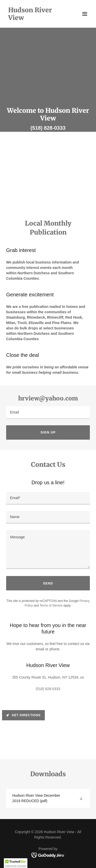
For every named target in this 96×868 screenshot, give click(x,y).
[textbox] (48, 413)
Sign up (48, 432)
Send (48, 583)
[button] (85, 14)
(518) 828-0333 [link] (48, 128)
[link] (35, 19)
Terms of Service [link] (51, 605)
